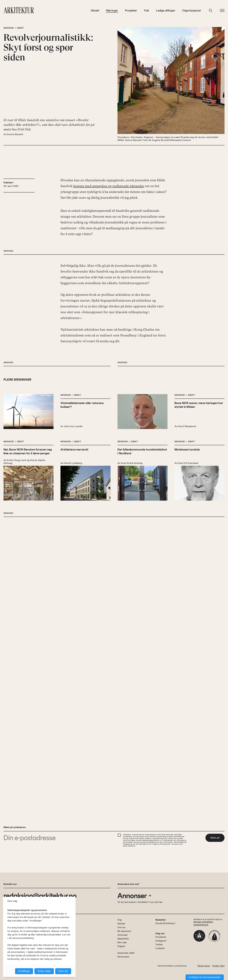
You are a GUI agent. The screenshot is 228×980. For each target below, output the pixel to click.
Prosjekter (131, 11)
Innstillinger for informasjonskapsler (205, 977)
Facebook (161, 937)
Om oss (121, 927)
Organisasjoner (192, 11)
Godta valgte (44, 971)
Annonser (135, 896)
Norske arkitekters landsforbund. (203, 923)
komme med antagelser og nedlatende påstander (109, 221)
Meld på (215, 838)
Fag (120, 920)
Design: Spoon (204, 966)
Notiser (121, 924)
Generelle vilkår (126, 953)
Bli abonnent (124, 931)
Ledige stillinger (166, 11)
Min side (122, 942)
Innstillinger (24, 971)
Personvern (124, 957)
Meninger (112, 11)
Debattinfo (123, 939)
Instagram (161, 941)
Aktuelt (95, 11)
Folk (147, 11)
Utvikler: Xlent (218, 966)
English (121, 946)
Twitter (159, 944)
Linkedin (160, 948)
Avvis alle (63, 971)
